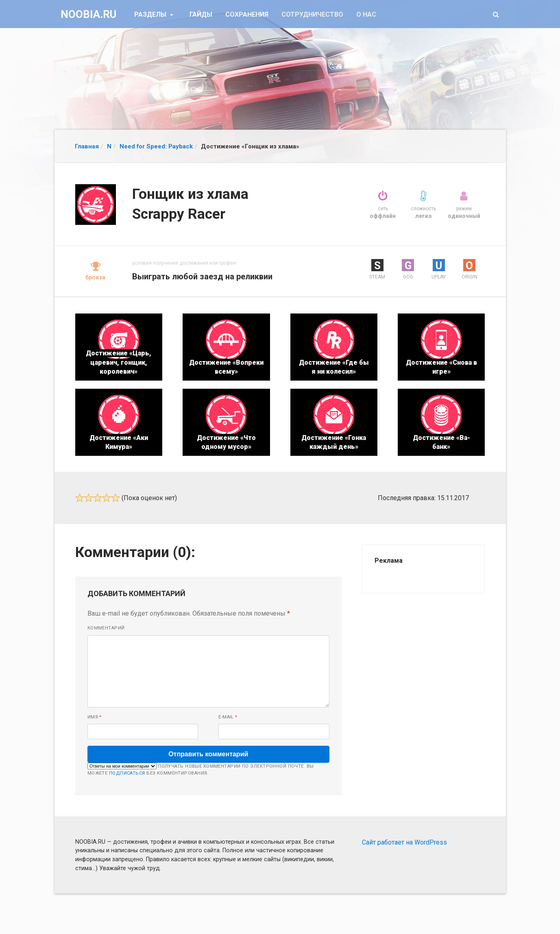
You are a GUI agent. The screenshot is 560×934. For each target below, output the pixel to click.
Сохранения (247, 14)
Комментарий (106, 628)
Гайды (201, 14)
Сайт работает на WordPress (404, 842)
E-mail (228, 717)
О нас (366, 14)
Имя (95, 717)
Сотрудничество (312, 14)
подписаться (127, 773)
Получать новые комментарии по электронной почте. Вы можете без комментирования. (201, 769)
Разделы (151, 14)
